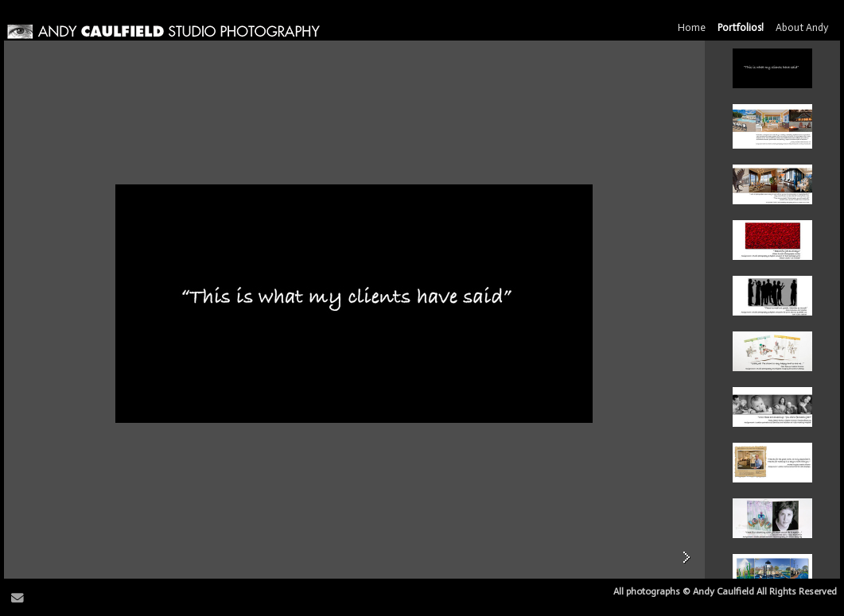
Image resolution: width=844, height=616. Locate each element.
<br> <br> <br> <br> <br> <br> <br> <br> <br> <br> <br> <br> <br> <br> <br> (772, 310)
